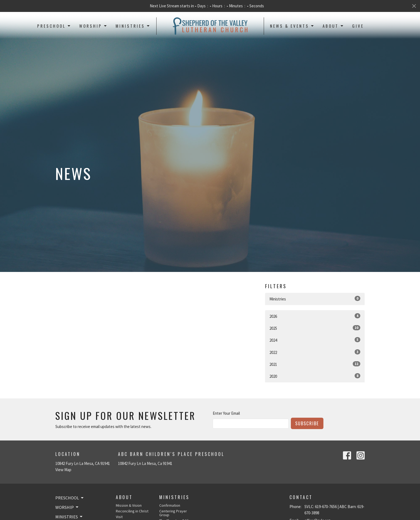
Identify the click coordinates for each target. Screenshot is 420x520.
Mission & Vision (129, 505)
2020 (315, 376)
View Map (63, 470)
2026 (315, 316)
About (333, 26)
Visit (119, 517)
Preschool (54, 26)
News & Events (292, 26)
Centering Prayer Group (173, 513)
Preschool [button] (70, 498)
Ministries (133, 26)
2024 (315, 340)
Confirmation (170, 505)
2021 (315, 364)
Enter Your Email (226, 413)
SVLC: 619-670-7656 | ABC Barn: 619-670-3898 (334, 510)
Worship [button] (67, 507)
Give (358, 26)
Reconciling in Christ (132, 511)
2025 (315, 328)
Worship (93, 26)
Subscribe (307, 423)
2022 (315, 352)
